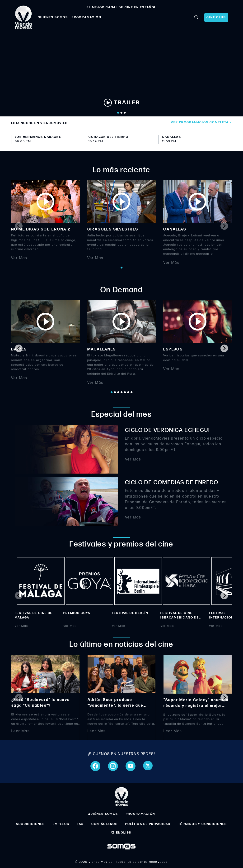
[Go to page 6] (128, 392)
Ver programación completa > (201, 122)
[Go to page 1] (121, 268)
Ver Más (19, 258)
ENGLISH (121, 833)
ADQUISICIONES (30, 824)
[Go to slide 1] (118, 113)
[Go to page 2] (115, 392)
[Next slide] (224, 226)
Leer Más (21, 731)
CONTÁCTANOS (105, 824)
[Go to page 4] (121, 392)
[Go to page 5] (125, 392)
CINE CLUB (216, 17)
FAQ (80, 824)
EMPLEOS (61, 824)
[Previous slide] (19, 226)
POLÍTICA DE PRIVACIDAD (148, 824)
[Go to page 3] (118, 392)
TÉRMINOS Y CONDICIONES (203, 824)
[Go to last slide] (19, 348)
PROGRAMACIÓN (86, 17)
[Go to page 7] (131, 392)
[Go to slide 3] (125, 113)
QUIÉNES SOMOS (53, 17)
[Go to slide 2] (121, 113)
